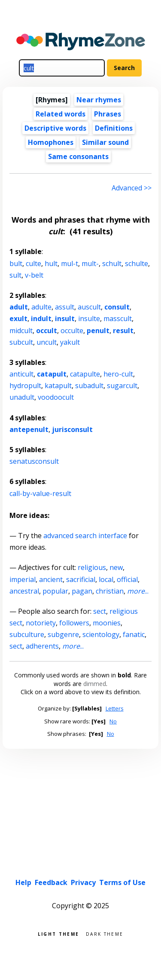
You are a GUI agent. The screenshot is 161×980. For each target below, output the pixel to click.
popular (55, 591)
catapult (52, 374)
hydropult (25, 386)
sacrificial (81, 579)
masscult (118, 318)
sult (15, 275)
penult (98, 331)
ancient (51, 579)
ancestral (24, 591)
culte (33, 263)
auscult (89, 307)
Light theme (58, 933)
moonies (107, 623)
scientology (101, 634)
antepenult (29, 429)
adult (19, 307)
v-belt (34, 275)
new (116, 567)
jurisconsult (72, 429)
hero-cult (118, 374)
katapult (58, 386)
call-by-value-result (40, 493)
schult (112, 263)
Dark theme (105, 933)
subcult (21, 342)
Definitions (114, 128)
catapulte (85, 374)
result (123, 331)
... (138, 591)
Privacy (83, 882)
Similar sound (105, 142)
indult (41, 318)
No (113, 721)
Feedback (51, 882)
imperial (23, 579)
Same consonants (78, 156)
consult (117, 307)
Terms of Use (122, 882)
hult (51, 263)
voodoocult (56, 397)
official (127, 579)
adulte (41, 307)
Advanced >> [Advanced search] (132, 188)
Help (23, 882)
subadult (89, 386)
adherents (42, 646)
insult (65, 318)
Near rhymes (99, 100)
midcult (21, 331)
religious (92, 567)
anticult (21, 374)
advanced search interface (85, 536)
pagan (82, 591)
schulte (137, 263)
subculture (27, 634)
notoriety (41, 623)
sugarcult (122, 386)
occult (47, 331)
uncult (47, 342)
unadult (22, 397)
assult (65, 307)
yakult (70, 342)
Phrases (108, 114)
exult (18, 318)
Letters (115, 708)
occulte (72, 331)
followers (74, 623)
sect (100, 611)
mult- (90, 263)
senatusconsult (34, 461)
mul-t (70, 263)
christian (110, 591)
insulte (89, 318)
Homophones (51, 142)
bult (16, 263)
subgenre (63, 634)
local (106, 579)
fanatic (134, 634)
